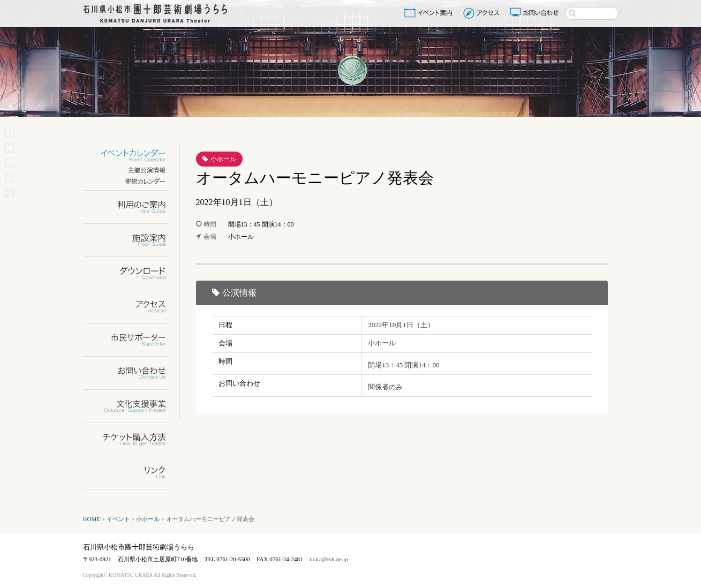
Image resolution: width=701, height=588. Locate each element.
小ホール (223, 159)
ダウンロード (133, 273)
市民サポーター (133, 340)
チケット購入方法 (133, 439)
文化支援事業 (133, 406)
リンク (133, 473)
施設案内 (133, 240)
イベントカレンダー (133, 156)
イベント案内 (430, 13)
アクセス (483, 13)
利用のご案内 (133, 207)
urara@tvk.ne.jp (329, 559)
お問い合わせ (536, 13)
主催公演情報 (133, 170)
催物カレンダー (133, 181)
